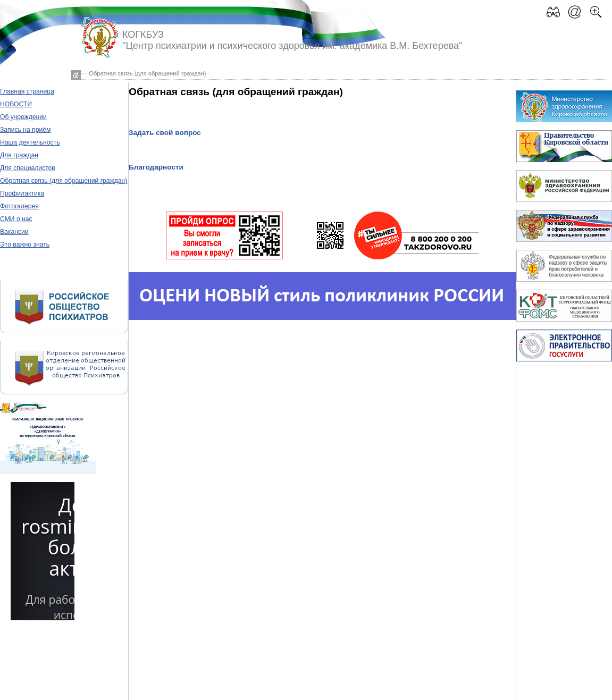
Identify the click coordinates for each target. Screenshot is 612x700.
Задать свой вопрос (165, 133)
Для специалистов (28, 168)
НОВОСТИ (16, 104)
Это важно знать (25, 244)
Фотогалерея (19, 206)
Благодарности (156, 167)
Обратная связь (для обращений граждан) (64, 181)
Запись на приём (25, 130)
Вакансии (14, 232)
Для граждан (19, 155)
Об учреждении (23, 117)
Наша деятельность (30, 142)
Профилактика (22, 193)
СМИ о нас (16, 219)
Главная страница (27, 91)
